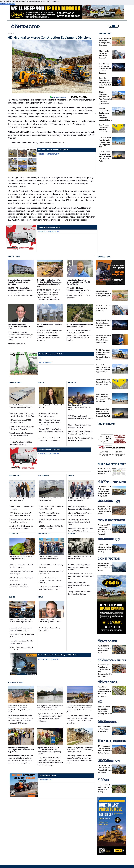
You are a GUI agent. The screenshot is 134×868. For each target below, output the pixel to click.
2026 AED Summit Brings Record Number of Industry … (21, 566)
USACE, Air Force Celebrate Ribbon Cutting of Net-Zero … (22, 642)
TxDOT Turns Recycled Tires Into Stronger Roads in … (50, 499)
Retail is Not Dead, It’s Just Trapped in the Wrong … (104, 471)
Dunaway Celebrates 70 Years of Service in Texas (80, 557)
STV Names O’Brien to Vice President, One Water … (48, 415)
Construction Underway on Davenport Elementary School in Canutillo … (50, 580)
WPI (40, 358)
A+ (117, 26)
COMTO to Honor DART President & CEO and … (22, 508)
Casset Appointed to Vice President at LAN (51, 406)
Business (72, 534)
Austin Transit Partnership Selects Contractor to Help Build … (80, 433)
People (41, 383)
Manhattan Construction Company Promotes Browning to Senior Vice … (22, 415)
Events (12, 597)
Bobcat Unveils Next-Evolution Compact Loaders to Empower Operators (105, 69)
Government (44, 475)
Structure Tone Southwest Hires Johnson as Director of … (21, 443)
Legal (41, 597)
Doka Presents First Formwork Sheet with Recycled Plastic (103, 382)
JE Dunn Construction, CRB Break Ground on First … (21, 649)
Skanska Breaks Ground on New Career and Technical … (80, 426)
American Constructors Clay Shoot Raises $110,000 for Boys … (80, 530)
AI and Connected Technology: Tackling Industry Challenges (103, 294)
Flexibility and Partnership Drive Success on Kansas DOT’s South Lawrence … (104, 692)
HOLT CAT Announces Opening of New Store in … (21, 579)
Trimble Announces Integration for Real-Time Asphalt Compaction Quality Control (103, 355)
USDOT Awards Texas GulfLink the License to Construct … (51, 527)
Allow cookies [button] (10, 4)
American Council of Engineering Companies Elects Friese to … (21, 527)
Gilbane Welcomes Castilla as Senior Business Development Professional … (49, 422)
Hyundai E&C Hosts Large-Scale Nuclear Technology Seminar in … (21, 621)
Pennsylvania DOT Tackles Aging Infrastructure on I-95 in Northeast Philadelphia (104, 530)
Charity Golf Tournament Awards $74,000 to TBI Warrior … (80, 514)
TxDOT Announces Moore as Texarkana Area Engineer (49, 514)
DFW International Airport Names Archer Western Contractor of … (51, 588)
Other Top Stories (15, 682)
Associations (15, 475)
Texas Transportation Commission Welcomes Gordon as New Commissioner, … (22, 435)
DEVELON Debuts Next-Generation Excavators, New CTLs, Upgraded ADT (105, 142)
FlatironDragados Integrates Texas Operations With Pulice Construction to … (81, 576)
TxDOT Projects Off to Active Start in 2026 (52, 521)
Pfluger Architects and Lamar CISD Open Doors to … (51, 573)
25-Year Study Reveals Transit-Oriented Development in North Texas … (79, 522)
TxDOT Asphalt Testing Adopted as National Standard (51, 508)
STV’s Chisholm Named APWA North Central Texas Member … (20, 514)
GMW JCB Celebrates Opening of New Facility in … (21, 573)
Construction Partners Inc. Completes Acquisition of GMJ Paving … (79, 585)
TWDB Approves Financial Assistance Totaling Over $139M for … (81, 418)
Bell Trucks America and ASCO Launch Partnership (20, 421)
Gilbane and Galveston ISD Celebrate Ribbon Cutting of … (49, 557)
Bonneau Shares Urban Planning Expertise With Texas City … (21, 629)
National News (105, 33)
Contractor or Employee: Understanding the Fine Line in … (50, 621)
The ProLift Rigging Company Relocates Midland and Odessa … (21, 406)
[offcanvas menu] (121, 26)
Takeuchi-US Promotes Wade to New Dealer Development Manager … (51, 431)
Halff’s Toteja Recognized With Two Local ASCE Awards (22, 499)
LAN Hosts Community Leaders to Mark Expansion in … (22, 636)
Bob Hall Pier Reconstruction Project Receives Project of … (81, 439)
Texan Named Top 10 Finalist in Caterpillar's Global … (21, 557)
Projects (72, 383)
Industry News (14, 257)
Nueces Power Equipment (49, 154)
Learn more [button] (56, 1)
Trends (71, 475)
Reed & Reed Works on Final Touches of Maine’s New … (105, 729)
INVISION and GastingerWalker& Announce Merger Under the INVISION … (80, 567)
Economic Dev (44, 534)
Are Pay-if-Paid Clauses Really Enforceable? (49, 629)
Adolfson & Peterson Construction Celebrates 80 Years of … (22, 428)
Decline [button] (3, 4)
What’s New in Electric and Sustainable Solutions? (104, 308)
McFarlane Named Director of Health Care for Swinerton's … (49, 439)
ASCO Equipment (45, 362)
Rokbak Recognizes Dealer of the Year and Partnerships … (21, 521)
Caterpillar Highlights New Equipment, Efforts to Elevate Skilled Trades (105, 83)
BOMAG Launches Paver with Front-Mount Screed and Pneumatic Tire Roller (105, 156)
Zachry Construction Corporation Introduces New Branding (80, 593)
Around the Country (107, 424)
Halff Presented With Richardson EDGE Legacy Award (80, 499)
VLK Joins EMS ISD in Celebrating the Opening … (51, 566)
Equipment (14, 534)
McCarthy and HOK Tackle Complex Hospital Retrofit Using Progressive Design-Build (104, 491)
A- (111, 26)
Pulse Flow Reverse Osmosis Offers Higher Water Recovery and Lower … (105, 711)
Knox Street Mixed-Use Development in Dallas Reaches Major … (79, 407)
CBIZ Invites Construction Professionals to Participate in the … (81, 508)
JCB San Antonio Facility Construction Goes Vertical (19, 586)
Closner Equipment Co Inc (48, 232)
